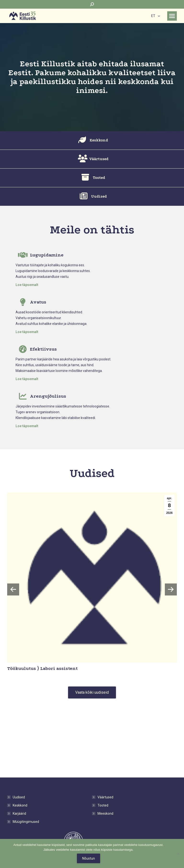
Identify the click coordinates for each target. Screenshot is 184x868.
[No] (178, 854)
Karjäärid (19, 813)
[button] (13, 589)
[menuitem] (156, 16)
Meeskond (105, 813)
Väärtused (105, 797)
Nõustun (89, 858)
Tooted (103, 805)
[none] (156, 16)
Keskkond (20, 805)
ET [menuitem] (153, 16)
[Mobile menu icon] (172, 16)
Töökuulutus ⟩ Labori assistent (42, 668)
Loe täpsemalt (27, 285)
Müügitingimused (26, 822)
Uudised (19, 797)
